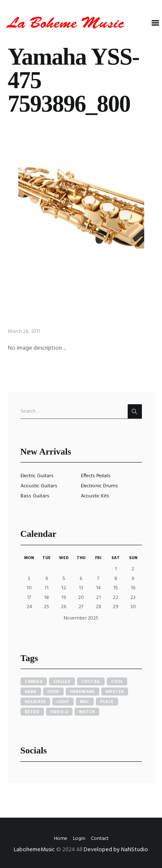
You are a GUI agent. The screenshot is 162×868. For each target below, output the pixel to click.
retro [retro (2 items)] (32, 712)
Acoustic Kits (95, 496)
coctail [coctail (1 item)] (91, 682)
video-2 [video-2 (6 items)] (59, 712)
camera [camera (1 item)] (34, 682)
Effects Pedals (96, 476)
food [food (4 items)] (53, 692)
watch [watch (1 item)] (87, 712)
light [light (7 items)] (63, 702)
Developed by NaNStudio (116, 850)
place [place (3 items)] (107, 702)
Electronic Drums (99, 486)
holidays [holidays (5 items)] (35, 702)
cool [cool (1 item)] (117, 682)
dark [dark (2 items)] (31, 692)
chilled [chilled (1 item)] (62, 682)
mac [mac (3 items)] (85, 702)
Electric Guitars (37, 476)
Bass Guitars (35, 496)
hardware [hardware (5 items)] (82, 692)
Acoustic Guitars (39, 486)
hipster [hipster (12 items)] (115, 692)
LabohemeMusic (35, 850)
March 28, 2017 (24, 332)
